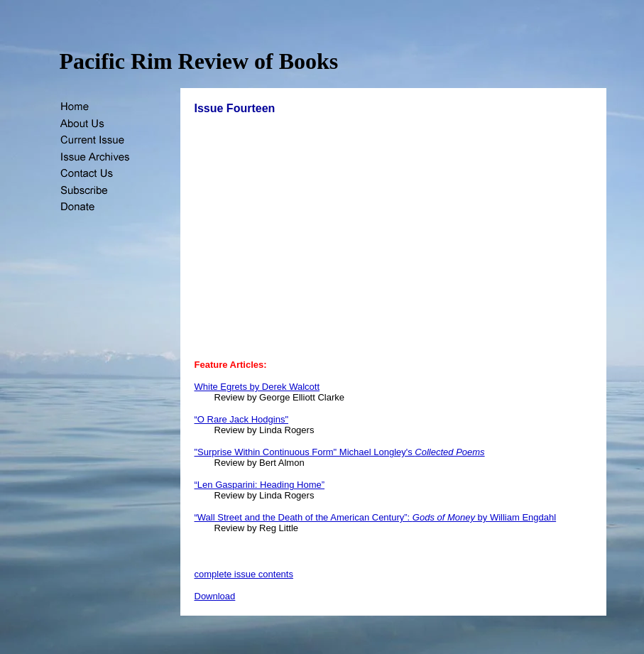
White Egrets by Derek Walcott (257, 387)
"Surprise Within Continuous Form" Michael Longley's (340, 452)
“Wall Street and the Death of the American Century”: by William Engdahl (376, 517)
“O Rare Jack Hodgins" (242, 419)
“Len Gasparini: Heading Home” (260, 485)
